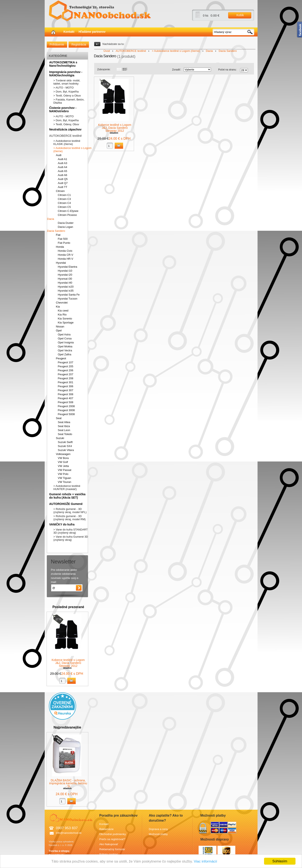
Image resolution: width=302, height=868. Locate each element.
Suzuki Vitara (66, 450)
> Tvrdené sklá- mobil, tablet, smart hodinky (67, 82)
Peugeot (61, 358)
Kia (58, 307)
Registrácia (79, 44)
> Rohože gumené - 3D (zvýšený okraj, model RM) (70, 518)
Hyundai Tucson (68, 299)
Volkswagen (63, 454)
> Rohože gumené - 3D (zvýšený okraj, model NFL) (70, 511)
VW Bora (63, 458)
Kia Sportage (66, 323)
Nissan (60, 326)
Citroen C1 (64, 195)
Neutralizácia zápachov (65, 129)
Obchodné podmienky (113, 834)
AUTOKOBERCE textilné (66, 136)
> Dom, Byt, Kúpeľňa (66, 92)
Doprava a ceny (158, 829)
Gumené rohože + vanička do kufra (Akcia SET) (67, 496)
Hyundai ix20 (66, 287)
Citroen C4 (64, 203)
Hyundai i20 (65, 275)
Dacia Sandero (56, 231)
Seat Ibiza (64, 426)
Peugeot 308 (66, 394)
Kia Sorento (65, 319)
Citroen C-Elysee (68, 211)
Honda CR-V (66, 255)
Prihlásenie (57, 44)
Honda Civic (65, 251)
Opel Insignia (66, 342)
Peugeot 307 (66, 390)
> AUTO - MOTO (64, 88)
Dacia (51, 219)
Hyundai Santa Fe (69, 295)
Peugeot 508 (66, 402)
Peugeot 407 (66, 398)
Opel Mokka (65, 346)
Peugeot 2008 (66, 406)
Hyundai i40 (65, 283)
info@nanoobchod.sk (69, 833)
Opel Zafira (65, 354)
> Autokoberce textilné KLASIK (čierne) (67, 142)
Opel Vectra (65, 350)
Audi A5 (63, 171)
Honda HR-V (66, 259)
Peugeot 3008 (66, 410)
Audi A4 (63, 167)
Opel (59, 330)
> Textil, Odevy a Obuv (67, 96)
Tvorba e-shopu (59, 851)
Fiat (58, 235)
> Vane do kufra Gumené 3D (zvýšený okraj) (71, 538)
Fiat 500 (63, 239)
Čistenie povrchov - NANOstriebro (63, 109)
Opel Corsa (65, 338)
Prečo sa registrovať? (112, 839)
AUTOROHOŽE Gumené (66, 504)
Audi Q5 (63, 179)
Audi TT (63, 187)
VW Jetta (63, 466)
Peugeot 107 (66, 362)
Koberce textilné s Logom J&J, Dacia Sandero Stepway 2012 (68, 663)
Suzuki (60, 438)
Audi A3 (63, 163)
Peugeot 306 (66, 386)
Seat (59, 418)
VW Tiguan (65, 478)
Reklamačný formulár (112, 849)
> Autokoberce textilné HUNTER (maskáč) (67, 487)
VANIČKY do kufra (62, 524)
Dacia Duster (66, 223)
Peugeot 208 (66, 378)
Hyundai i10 (65, 271)
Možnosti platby (158, 834)
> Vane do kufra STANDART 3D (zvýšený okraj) (71, 531)
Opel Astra (64, 334)
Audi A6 (63, 175)
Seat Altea (64, 422)
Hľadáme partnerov (92, 32)
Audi (59, 155)
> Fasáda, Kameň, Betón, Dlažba (69, 101)
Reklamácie (107, 829)
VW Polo (63, 474)
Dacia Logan (66, 227)
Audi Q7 (63, 183)
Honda (60, 247)
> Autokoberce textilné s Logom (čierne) (73, 150)
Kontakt (69, 32)
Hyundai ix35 (66, 291)
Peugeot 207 (66, 374)
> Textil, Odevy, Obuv (66, 124)
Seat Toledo (65, 434)
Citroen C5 (64, 207)
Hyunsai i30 (65, 279)
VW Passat (65, 470)
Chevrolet (62, 303)
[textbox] (234, 32)
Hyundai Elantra (68, 267)
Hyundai (61, 263)
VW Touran (65, 482)
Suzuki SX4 (65, 446)
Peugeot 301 (66, 382)
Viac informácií (205, 861)
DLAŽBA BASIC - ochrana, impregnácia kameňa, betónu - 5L (68, 783)
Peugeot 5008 (66, 414)
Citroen (60, 191)
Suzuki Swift (65, 442)
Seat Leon (64, 430)
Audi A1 (63, 159)
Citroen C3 (64, 199)
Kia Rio (62, 315)
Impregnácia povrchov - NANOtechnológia (66, 74)
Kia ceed (63, 311)
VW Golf (63, 462)
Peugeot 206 (66, 370)
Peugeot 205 (66, 366)
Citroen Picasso (67, 215)
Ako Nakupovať (109, 844)
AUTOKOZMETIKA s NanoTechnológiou (63, 64)
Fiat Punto (64, 243)
